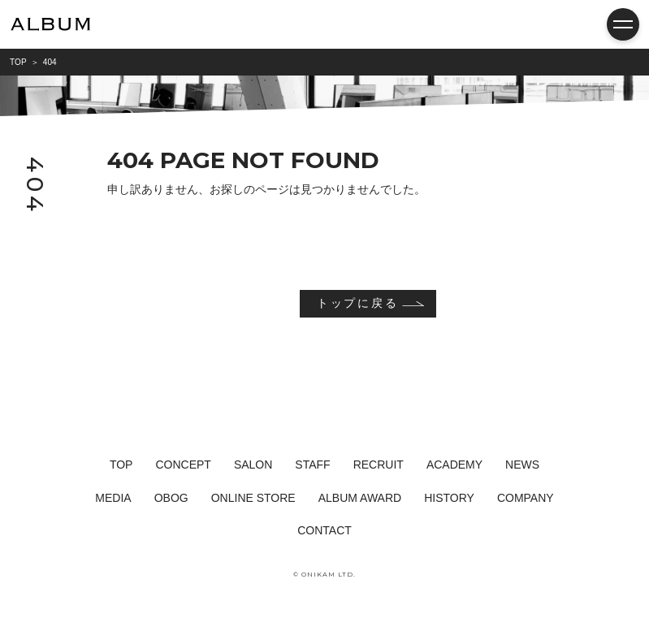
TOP (121, 465)
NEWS (522, 465)
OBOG (171, 498)
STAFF (312, 465)
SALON (253, 465)
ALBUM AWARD (360, 498)
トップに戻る (358, 303)
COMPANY (526, 498)
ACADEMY (454, 465)
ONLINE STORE (253, 498)
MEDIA (113, 498)
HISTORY (449, 498)
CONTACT (324, 530)
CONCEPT (183, 465)
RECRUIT (379, 465)
